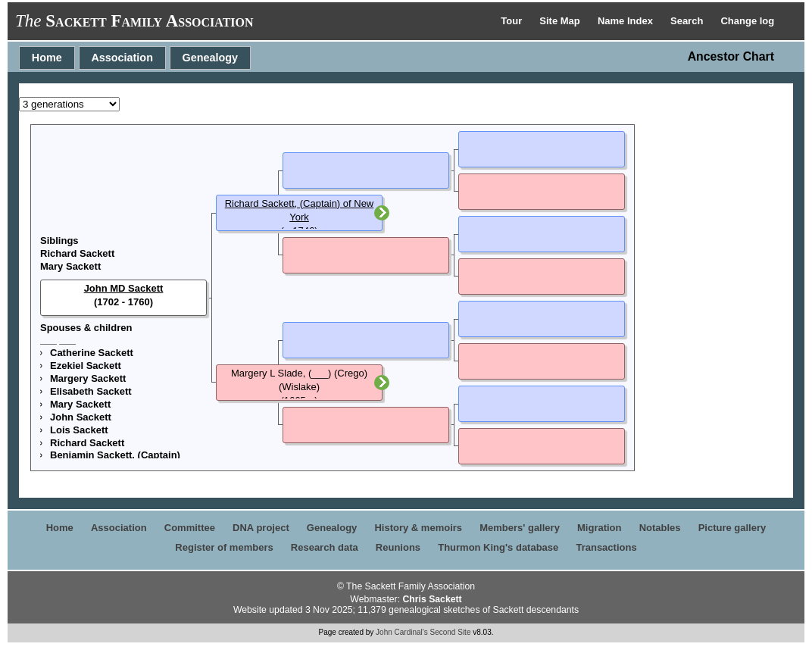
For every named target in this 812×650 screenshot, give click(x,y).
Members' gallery (520, 528)
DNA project (261, 528)
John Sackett (81, 417)
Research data (325, 547)
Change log (747, 21)
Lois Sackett (79, 430)
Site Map (561, 21)
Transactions (606, 547)
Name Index (627, 21)
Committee (190, 528)
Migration (600, 528)
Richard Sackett (77, 253)
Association (122, 58)
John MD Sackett (124, 288)
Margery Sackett (88, 378)
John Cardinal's (402, 632)
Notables (660, 528)
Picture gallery (732, 528)
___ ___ (58, 340)
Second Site (451, 632)
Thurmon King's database (498, 547)
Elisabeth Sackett (91, 391)
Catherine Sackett (92, 353)
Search (688, 21)
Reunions (398, 547)
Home (47, 58)
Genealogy (211, 58)
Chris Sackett (432, 599)
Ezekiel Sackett (86, 366)
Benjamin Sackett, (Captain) (115, 455)
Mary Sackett (70, 266)
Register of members (224, 547)
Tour (513, 21)
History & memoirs (418, 528)
